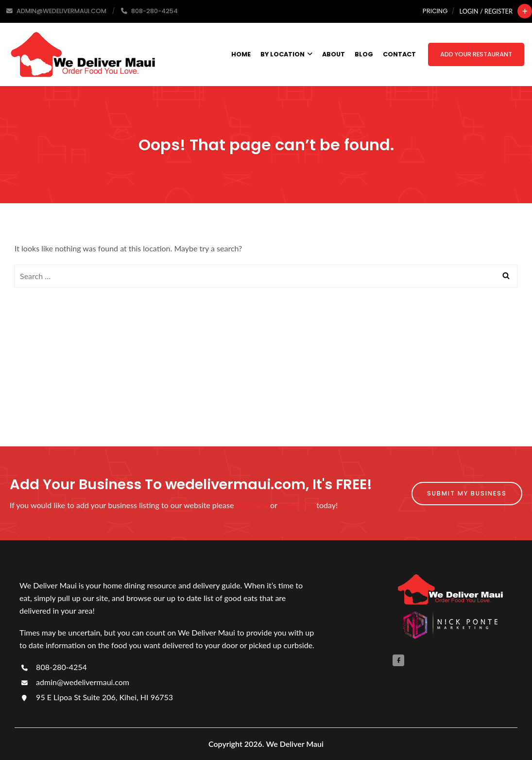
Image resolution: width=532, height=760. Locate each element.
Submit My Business (467, 493)
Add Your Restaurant (476, 54)
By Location (286, 54)
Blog (364, 54)
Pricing (435, 11)
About (334, 54)
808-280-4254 (53, 667)
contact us (297, 505)
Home (241, 54)
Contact (399, 54)
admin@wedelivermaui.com (74, 682)
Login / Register (486, 11)
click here (252, 505)
